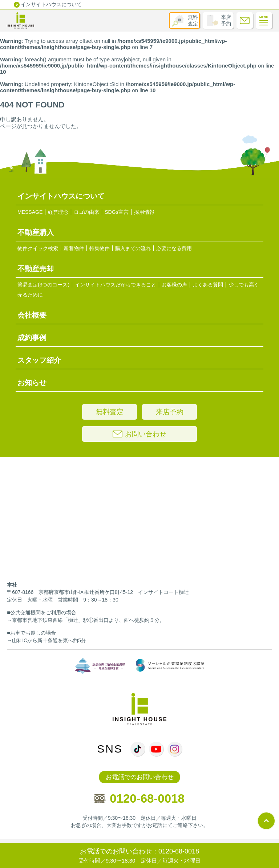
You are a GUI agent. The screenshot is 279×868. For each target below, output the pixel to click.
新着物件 (74, 248)
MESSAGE (30, 212)
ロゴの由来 (86, 212)
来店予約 (226, 20)
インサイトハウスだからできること (116, 285)
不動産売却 (36, 269)
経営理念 (58, 212)
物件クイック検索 (38, 248)
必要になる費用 (174, 248)
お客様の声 (174, 285)
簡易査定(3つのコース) (43, 285)
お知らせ (32, 383)
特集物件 (100, 248)
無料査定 (193, 20)
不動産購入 (36, 232)
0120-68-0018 (139, 798)
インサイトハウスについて (51, 4)
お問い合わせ (139, 434)
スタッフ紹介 (39, 360)
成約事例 (32, 338)
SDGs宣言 (116, 212)
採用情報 (144, 212)
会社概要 (32, 315)
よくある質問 (208, 285)
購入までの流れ (133, 248)
